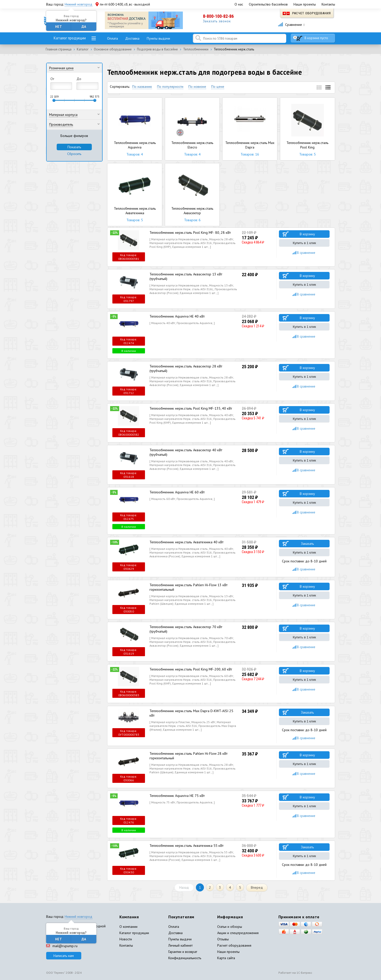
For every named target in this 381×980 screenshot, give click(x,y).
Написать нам (64, 955)
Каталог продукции (70, 38)
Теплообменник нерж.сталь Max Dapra (250, 129)
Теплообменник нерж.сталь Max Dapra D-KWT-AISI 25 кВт (191, 713)
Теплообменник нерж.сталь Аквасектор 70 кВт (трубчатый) (185, 629)
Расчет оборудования (307, 13)
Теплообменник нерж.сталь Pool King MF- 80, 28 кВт (189, 233)
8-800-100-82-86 (218, 16)
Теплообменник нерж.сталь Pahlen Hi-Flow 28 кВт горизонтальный (188, 755)
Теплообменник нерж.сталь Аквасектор (192, 195)
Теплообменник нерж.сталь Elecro (192, 129)
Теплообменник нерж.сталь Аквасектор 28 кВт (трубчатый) (185, 368)
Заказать (307, 543)
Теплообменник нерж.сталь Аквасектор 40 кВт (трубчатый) (185, 452)
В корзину (307, 234)
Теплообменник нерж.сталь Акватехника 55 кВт (186, 845)
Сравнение (291, 25)
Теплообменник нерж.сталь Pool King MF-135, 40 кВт (190, 408)
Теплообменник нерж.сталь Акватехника (135, 195)
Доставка (132, 38)
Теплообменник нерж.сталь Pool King (308, 129)
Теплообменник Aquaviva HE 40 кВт (177, 316)
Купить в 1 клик (304, 243)
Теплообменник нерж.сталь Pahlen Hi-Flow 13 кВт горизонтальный (188, 587)
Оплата (112, 38)
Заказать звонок (217, 21)
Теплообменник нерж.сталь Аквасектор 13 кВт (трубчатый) (185, 276)
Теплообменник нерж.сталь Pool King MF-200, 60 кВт (190, 669)
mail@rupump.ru (62, 945)
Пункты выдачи (158, 38)
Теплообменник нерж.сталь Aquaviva (135, 129)
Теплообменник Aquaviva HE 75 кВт (177, 795)
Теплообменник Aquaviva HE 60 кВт (177, 492)
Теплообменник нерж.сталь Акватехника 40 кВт (186, 542)
